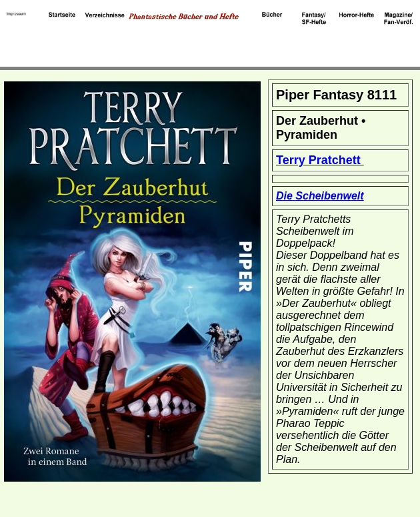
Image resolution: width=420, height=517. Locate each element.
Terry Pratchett (320, 160)
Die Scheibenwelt (320, 196)
